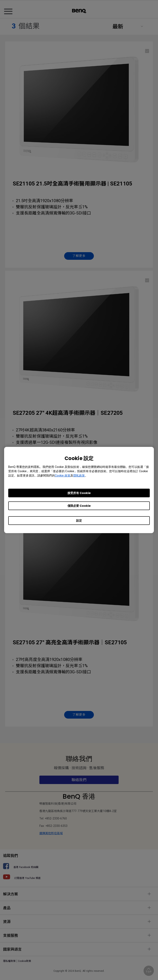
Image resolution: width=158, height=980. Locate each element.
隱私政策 (79, 475)
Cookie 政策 (63, 475)
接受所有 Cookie (79, 493)
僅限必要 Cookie (79, 506)
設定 (79, 521)
